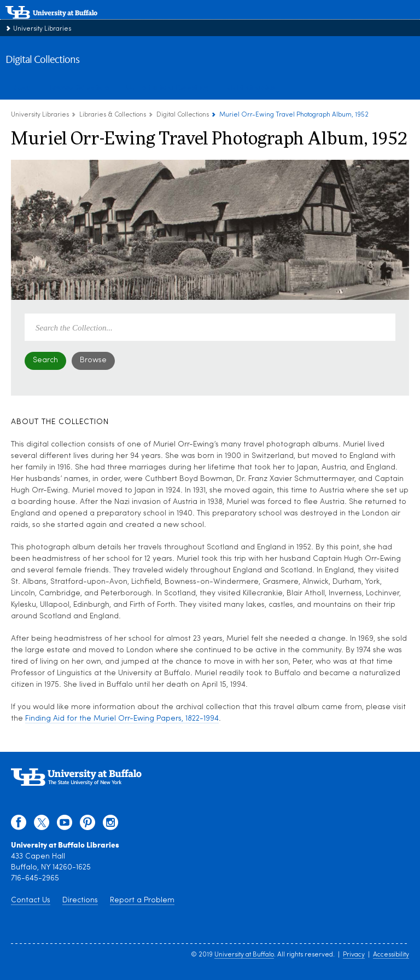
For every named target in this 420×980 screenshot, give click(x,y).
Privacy (354, 955)
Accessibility (391, 955)
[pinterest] (87, 825)
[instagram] (110, 825)
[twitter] (42, 825)
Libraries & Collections (113, 115)
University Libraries (42, 29)
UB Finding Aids (251, 87)
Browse (93, 360)
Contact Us (31, 900)
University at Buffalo (244, 955)
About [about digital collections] (24, 87)
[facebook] (19, 825)
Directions (80, 900)
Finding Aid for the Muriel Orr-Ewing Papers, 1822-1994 (122, 719)
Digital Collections (42, 60)
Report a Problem (142, 900)
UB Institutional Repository (168, 87)
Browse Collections (80, 87)
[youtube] (65, 825)
